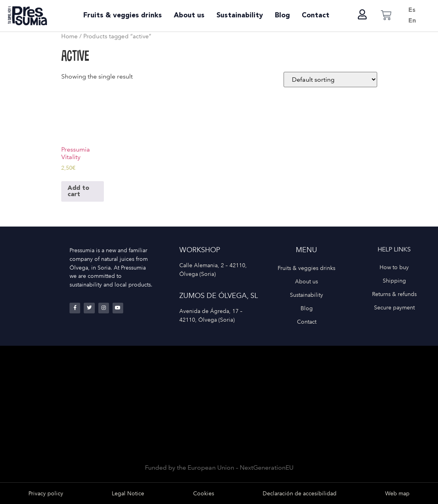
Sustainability (240, 16)
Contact (316, 16)
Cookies (204, 493)
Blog (282, 16)
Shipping (394, 281)
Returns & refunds (394, 294)
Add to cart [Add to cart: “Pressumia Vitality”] (78, 191)
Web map (397, 493)
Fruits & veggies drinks (123, 16)
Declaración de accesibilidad (300, 493)
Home (70, 36)
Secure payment (394, 307)
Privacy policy (46, 493)
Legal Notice (128, 493)
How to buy (394, 267)
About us (189, 16)
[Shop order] (330, 80)
